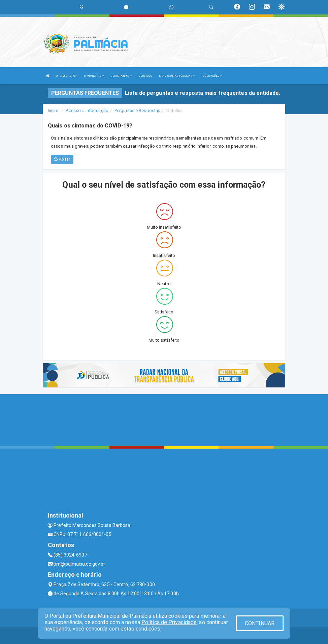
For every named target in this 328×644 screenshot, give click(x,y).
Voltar (62, 159)
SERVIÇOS (145, 76)
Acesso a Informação (87, 110)
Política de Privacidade (169, 622)
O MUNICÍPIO (94, 76)
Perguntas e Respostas (137, 110)
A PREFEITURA (67, 76)
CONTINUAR (260, 623)
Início (53, 110)
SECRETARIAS (121, 76)
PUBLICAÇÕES (212, 76)
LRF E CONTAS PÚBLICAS (177, 76)
